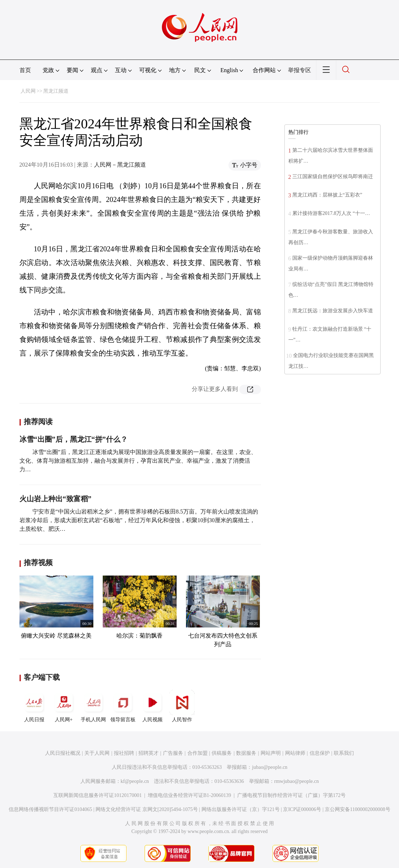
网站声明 (271, 753)
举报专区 (300, 70)
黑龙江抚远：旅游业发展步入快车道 (333, 311)
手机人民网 (93, 706)
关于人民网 (97, 753)
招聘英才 (148, 753)
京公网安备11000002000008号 (357, 809)
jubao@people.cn (270, 767)
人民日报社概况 (63, 753)
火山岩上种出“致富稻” (56, 499)
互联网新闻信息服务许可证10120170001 (97, 795)
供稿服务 (222, 753)
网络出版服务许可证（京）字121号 (241, 809)
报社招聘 (124, 753)
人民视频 (152, 706)
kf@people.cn (135, 781)
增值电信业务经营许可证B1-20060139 (189, 795)
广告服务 (173, 753)
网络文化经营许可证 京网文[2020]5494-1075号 (147, 809)
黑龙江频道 (56, 91)
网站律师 (295, 753)
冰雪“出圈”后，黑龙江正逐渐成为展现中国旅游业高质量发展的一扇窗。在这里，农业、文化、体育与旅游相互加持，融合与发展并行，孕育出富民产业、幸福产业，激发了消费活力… (138, 461)
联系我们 (344, 753)
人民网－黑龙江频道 (120, 165)
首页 (25, 70)
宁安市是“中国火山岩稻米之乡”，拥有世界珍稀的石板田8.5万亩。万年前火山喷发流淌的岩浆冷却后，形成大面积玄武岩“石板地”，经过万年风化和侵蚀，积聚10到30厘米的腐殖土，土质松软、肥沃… (139, 520)
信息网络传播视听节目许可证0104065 (50, 809)
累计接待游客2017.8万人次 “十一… (331, 213)
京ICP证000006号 (302, 809)
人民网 (28, 91)
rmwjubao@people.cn (297, 781)
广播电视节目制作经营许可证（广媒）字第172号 (291, 795)
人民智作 (182, 706)
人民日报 (34, 706)
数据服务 (246, 753)
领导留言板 (123, 706)
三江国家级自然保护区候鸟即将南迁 (333, 177)
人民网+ (64, 706)
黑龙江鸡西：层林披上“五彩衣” (327, 195)
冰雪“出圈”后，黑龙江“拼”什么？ (74, 439)
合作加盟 (198, 753)
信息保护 (320, 753)
